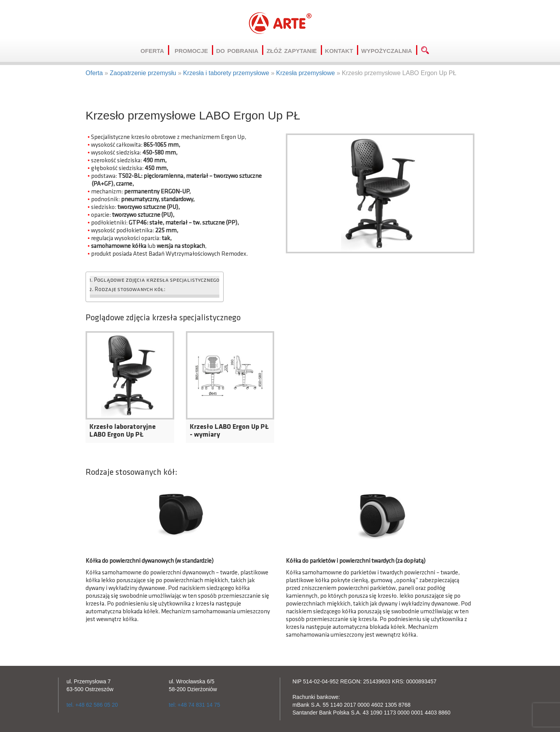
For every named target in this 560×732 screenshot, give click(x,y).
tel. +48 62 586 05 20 (92, 705)
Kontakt (342, 50)
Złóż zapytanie (294, 50)
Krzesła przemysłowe (305, 73)
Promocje (194, 50)
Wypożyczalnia (389, 50)
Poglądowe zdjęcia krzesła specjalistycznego (157, 280)
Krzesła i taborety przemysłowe (226, 73)
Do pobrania (240, 50)
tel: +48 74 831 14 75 (194, 705)
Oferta (155, 50)
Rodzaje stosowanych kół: (130, 290)
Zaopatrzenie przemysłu (143, 73)
